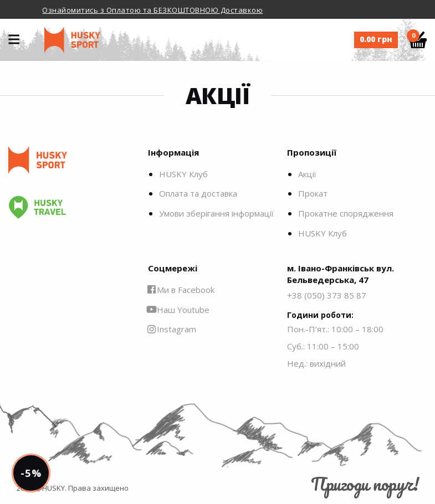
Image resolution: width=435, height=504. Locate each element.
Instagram (172, 329)
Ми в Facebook (181, 290)
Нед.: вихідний (316, 363)
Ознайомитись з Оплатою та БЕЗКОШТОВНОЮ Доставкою (152, 10)
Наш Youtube (179, 310)
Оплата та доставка (198, 193)
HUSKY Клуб (183, 174)
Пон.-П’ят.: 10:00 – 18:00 (335, 329)
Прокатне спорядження (346, 213)
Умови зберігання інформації (216, 213)
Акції (307, 174)
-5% (31, 473)
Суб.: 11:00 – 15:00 (323, 346)
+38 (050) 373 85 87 (327, 295)
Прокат (313, 193)
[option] (217, 9)
